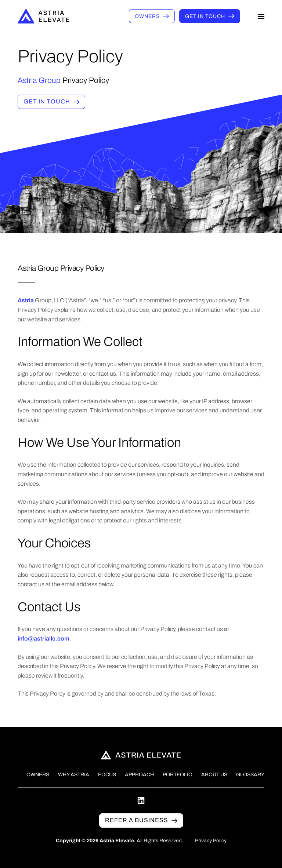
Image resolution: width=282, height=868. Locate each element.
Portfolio (178, 775)
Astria (26, 302)
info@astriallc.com (44, 641)
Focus (107, 775)
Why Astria (74, 775)
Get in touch (205, 16)
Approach (139, 775)
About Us (214, 775)
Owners (147, 16)
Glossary (250, 775)
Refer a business (137, 820)
